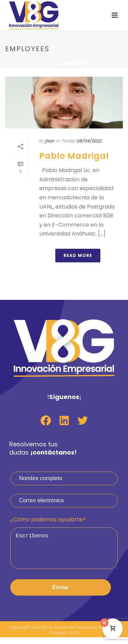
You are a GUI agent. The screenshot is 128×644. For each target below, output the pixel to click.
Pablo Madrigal (74, 156)
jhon (50, 141)
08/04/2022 (89, 141)
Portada (50, 63)
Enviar (61, 594)
